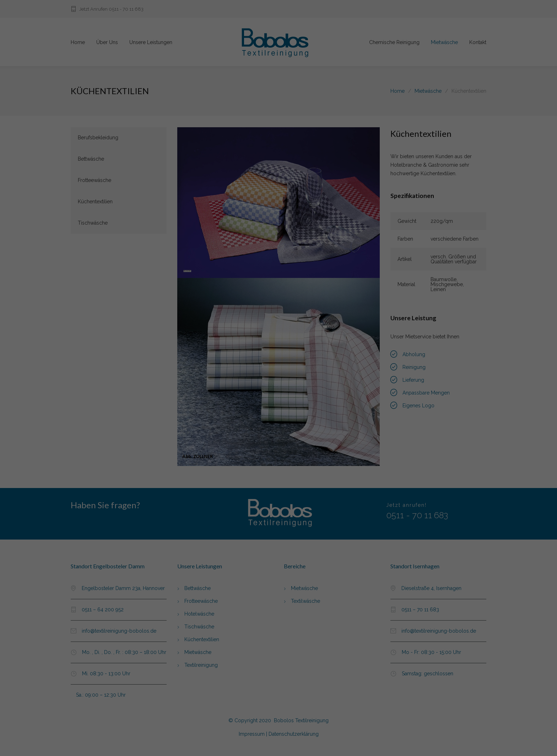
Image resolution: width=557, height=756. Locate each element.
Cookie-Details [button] (244, 428)
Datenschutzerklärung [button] (281, 428)
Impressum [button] (316, 428)
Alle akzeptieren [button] (279, 385)
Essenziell (242, 365)
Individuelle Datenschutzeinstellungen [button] (278, 420)
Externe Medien (304, 365)
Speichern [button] (279, 405)
